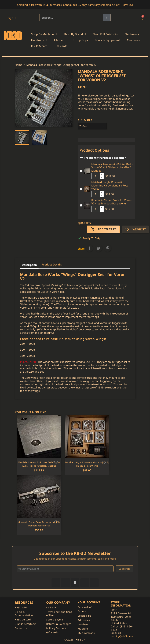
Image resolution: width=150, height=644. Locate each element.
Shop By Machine (44, 34)
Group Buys (80, 40)
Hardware (39, 40)
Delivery (51, 607)
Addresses (84, 620)
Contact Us (21, 628)
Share (89, 248)
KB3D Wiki (21, 607)
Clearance (133, 40)
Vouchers (83, 624)
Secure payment (56, 619)
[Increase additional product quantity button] (102, 175)
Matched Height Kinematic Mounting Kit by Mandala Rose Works (110, 185)
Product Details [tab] (52, 264)
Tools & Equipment (107, 40)
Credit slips (84, 616)
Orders (82, 611)
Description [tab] (29, 265)
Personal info (85, 607)
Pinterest (108, 248)
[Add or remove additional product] (81, 171)
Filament (60, 40)
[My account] (11, 18)
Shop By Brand (75, 34)
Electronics (133, 34)
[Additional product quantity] (96, 176)
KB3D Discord (23, 619)
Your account (89, 602)
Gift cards (61, 46)
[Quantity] (82, 229)
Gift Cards (52, 632)
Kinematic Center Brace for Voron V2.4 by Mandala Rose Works (111, 202)
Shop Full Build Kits (105, 34)
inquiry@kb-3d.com (123, 636)
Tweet (98, 248)
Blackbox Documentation (24, 614)
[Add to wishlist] (56, 462)
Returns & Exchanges (59, 624)
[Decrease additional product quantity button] (102, 178)
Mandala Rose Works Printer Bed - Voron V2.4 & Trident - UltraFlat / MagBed (112, 167)
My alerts (83, 629)
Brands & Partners (26, 624)
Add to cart (103, 229)
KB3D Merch (39, 46)
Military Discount (56, 628)
